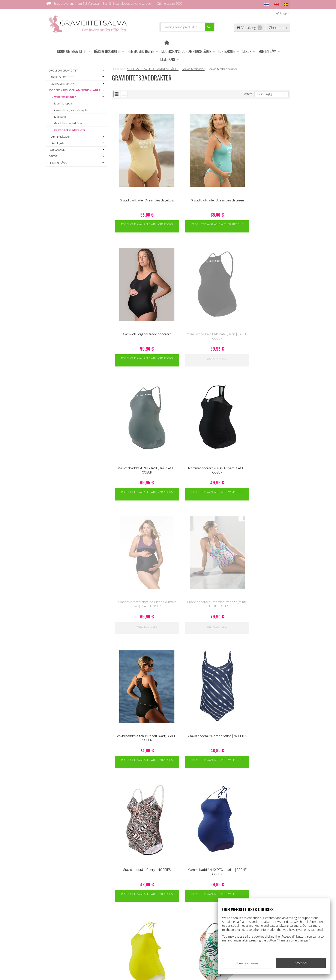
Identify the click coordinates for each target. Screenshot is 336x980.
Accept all (301, 964)
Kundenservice (122, 900)
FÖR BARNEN (227, 50)
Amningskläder (61, 135)
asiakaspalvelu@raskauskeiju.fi (177, 928)
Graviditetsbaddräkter (70, 128)
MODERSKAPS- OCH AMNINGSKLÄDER (186, 50)
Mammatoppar (64, 102)
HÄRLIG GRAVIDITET (107, 50)
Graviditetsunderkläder (69, 122)
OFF (114, 912)
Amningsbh (58, 141)
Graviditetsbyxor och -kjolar (71, 109)
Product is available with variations (134, 189)
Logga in (285, 12)
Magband (60, 115)
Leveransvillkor (122, 906)
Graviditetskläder (64, 95)
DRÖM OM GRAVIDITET (72, 50)
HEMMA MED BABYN (141, 50)
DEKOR (247, 50)
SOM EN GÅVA (267, 50)
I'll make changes (247, 964)
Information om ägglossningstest (124, 920)
